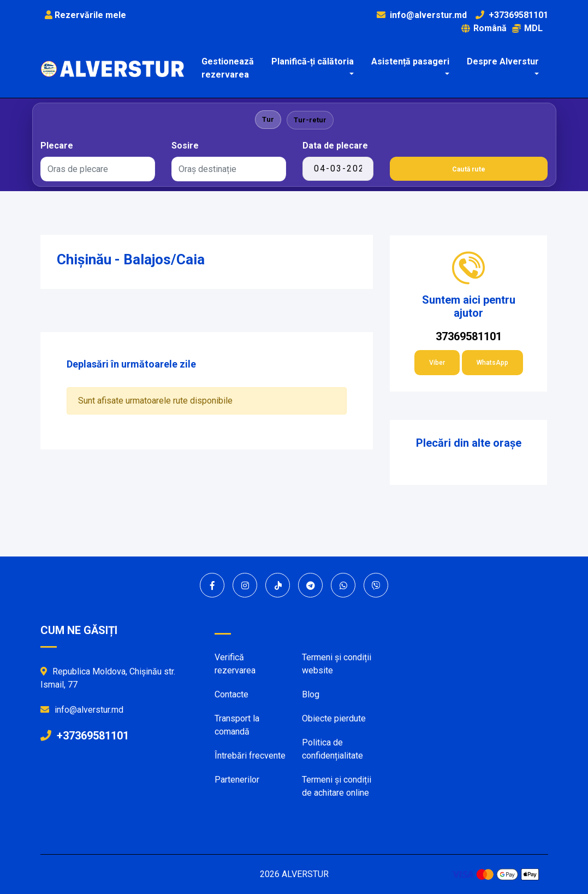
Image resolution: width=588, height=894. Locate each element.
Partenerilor (237, 780)
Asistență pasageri (410, 61)
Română (484, 28)
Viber (437, 363)
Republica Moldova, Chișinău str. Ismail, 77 (108, 678)
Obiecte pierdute (334, 718)
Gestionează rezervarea (228, 68)
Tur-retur (310, 120)
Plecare (57, 146)
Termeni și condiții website (337, 664)
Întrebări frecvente (250, 756)
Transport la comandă (237, 725)
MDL (527, 28)
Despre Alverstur (503, 61)
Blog (311, 694)
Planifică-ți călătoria (313, 61)
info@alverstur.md (428, 15)
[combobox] (98, 169)
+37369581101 (518, 15)
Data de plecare (335, 146)
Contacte (231, 694)
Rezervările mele (85, 15)
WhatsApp (492, 363)
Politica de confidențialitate (332, 749)
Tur (268, 119)
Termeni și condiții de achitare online (337, 786)
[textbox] (98, 169)
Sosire (185, 146)
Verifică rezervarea (235, 664)
